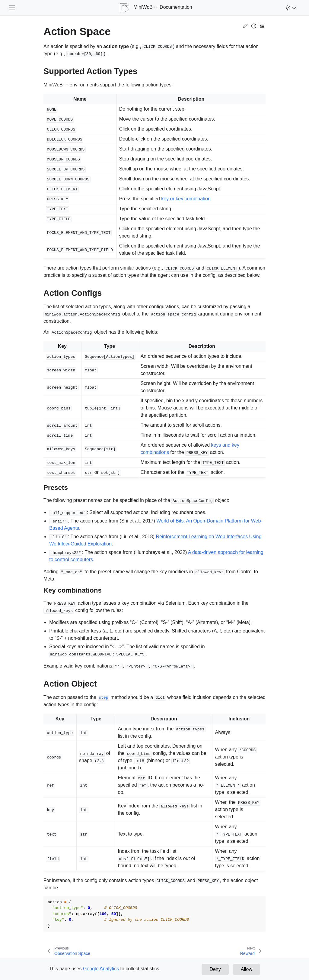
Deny (215, 969)
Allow (247, 969)
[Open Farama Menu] (290, 8)
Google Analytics (101, 969)
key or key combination (186, 199)
